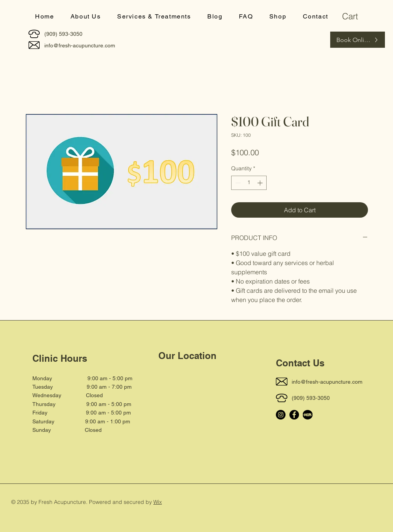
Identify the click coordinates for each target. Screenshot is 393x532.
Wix (158, 502)
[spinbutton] (249, 183)
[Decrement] (237, 183)
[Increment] (261, 183)
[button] (154, 17)
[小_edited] (308, 415)
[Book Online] (358, 40)
